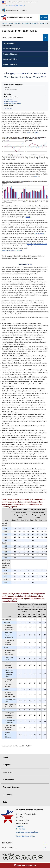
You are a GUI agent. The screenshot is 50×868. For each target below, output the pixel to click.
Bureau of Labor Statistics (11, 23)
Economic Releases (11, 787)
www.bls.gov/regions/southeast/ (12, 250)
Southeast (43, 23)
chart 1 (29, 133)
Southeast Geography (11, 49)
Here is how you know (15, 5)
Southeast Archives (10, 59)
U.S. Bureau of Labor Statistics (20, 17)
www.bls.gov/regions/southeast (12, 103)
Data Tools (7, 772)
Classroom (7, 795)
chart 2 (36, 176)
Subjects (7, 765)
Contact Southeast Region (25, 836)
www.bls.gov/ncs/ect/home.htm (37, 244)
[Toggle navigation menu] (44, 17)
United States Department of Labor (14, 10)
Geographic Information (30, 23)
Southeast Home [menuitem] (9, 44)
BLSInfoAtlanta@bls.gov (11, 102)
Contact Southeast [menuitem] (10, 64)
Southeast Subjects (10, 54)
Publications (8, 780)
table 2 (28, 217)
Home (5, 757)
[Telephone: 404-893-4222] (29, 828)
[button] (45, 843)
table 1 (37, 133)
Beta (5, 802)
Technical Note (40, 234)
